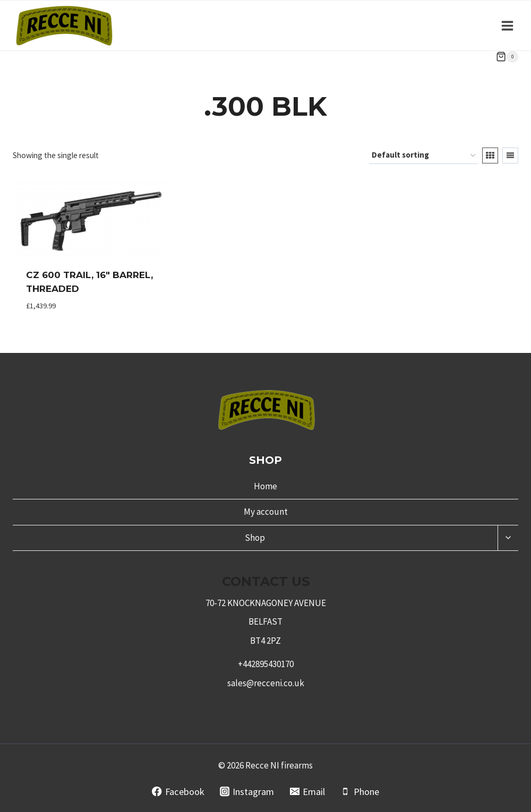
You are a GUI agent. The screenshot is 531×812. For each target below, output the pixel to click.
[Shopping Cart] (507, 57)
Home (265, 486)
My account (266, 512)
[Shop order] (423, 156)
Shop (255, 538)
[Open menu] (507, 25)
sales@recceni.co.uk (266, 683)
